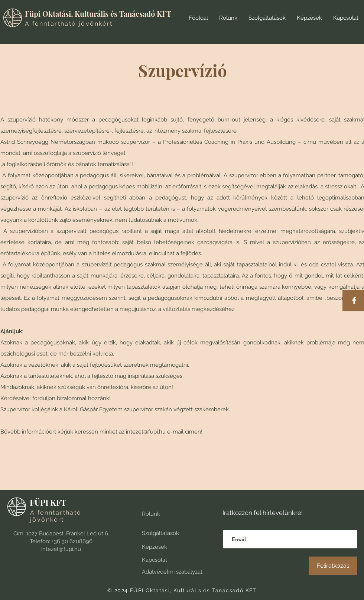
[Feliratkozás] (333, 566)
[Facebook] (354, 300)
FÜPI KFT (48, 502)
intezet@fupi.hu (146, 432)
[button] (267, 18)
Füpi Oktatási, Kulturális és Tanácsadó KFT (98, 14)
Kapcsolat (155, 560)
